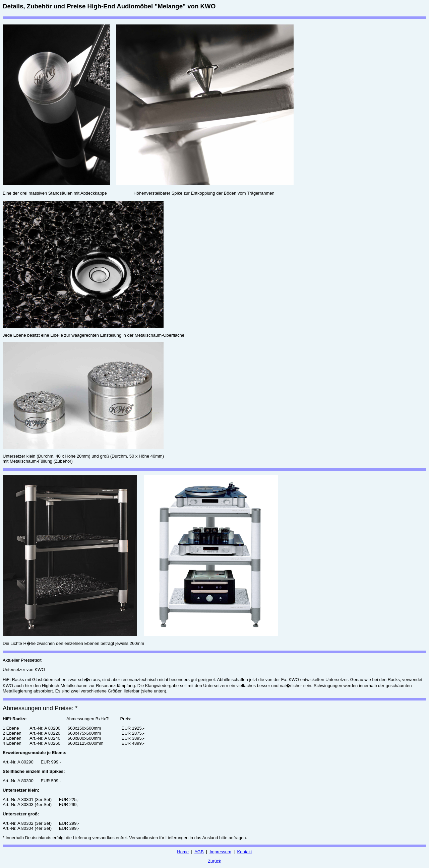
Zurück (214, 861)
